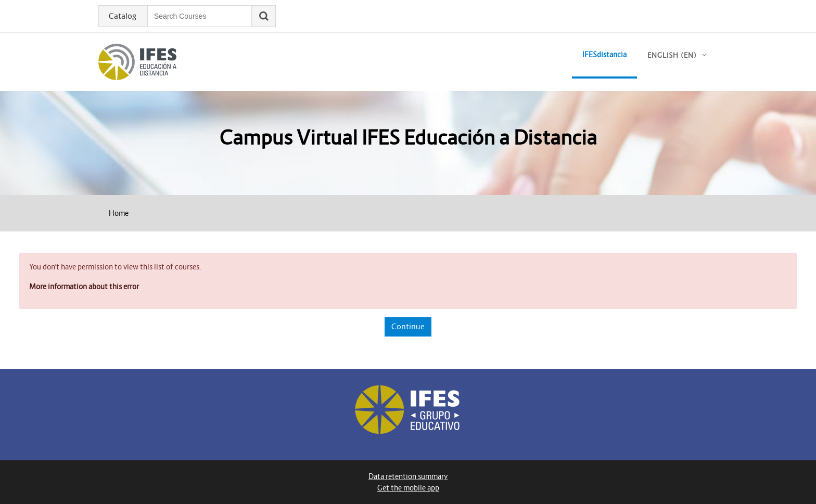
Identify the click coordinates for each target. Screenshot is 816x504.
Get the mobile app (408, 488)
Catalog (123, 16)
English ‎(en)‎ (672, 55)
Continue (408, 326)
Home (119, 213)
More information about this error (84, 287)
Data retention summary (408, 476)
